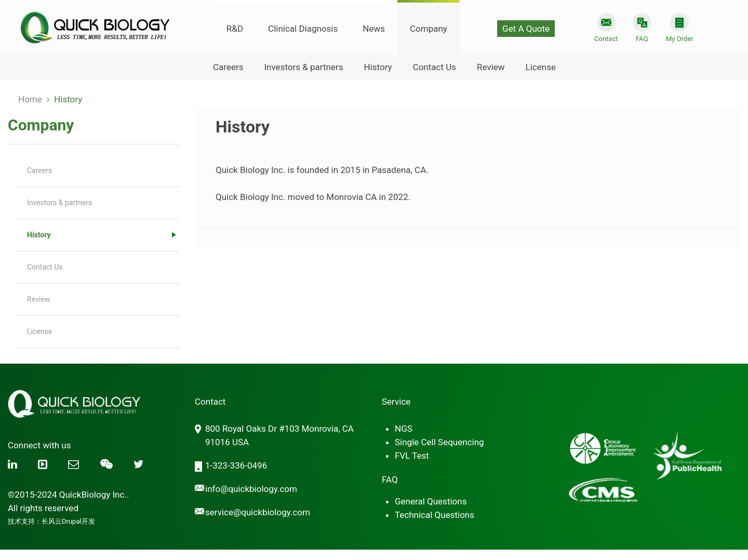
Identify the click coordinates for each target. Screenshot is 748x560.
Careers (228, 67)
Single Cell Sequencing (439, 442)
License (541, 67)
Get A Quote (526, 29)
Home (30, 99)
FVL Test (412, 456)
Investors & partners (303, 67)
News (374, 29)
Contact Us (435, 67)
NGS (404, 429)
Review (491, 67)
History (378, 67)
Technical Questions (435, 515)
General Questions (431, 501)
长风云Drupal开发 (68, 521)
